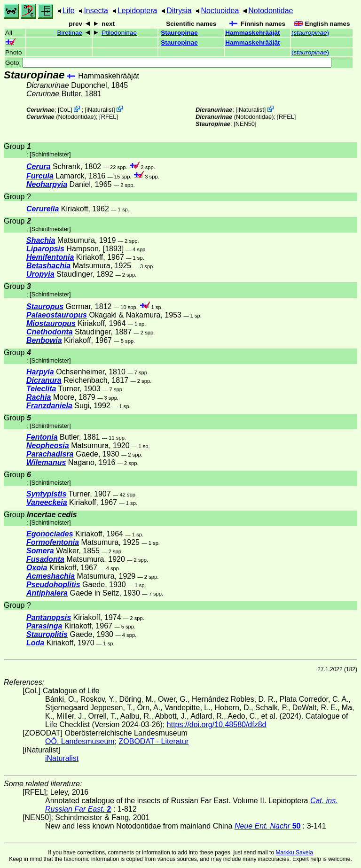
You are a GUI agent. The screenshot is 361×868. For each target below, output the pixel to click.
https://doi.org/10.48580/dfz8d (217, 725)
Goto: (168, 63)
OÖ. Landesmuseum (80, 741)
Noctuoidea (220, 11)
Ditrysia (179, 11)
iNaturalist (100, 110)
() (310, 33)
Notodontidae (271, 11)
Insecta (96, 11)
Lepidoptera (137, 11)
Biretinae (70, 33)
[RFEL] (109, 117)
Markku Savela (294, 852)
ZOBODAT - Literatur (154, 741)
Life (69, 11)
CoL (65, 110)
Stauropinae (179, 33)
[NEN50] (245, 124)
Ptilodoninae (119, 33)
